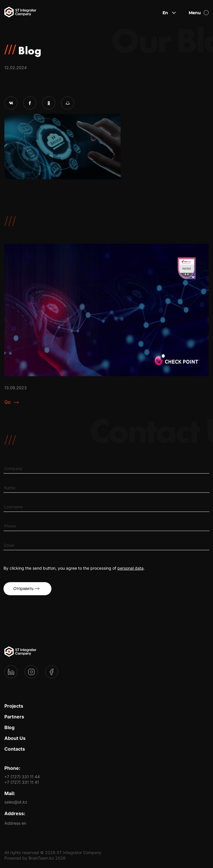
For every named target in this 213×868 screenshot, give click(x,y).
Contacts (15, 749)
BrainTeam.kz (41, 858)
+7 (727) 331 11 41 (22, 782)
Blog (9, 727)
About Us (15, 738)
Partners (14, 717)
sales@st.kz (16, 802)
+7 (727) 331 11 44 (22, 777)
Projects (14, 706)
